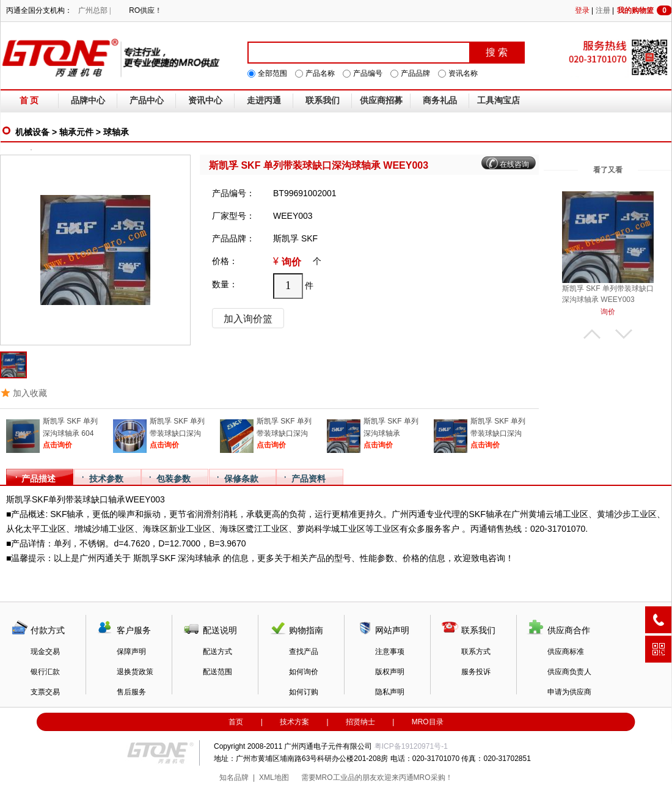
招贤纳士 (360, 722)
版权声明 (390, 672)
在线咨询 (514, 164)
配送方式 (217, 652)
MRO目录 (428, 722)
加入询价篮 (248, 319)
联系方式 (476, 652)
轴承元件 (76, 132)
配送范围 (217, 672)
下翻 (624, 334)
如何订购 (304, 692)
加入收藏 (30, 393)
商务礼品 (440, 101)
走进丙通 (264, 101)
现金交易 (45, 652)
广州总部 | (94, 10)
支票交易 (45, 692)
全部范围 (272, 73)
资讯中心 (205, 101)
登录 (582, 10)
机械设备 (32, 132)
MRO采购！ (433, 777)
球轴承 (116, 132)
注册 (603, 10)
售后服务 (131, 692)
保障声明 (131, 652)
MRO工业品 (335, 777)
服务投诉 (476, 672)
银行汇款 (45, 672)
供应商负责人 (569, 672)
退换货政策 (135, 672)
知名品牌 (234, 777)
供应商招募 (381, 101)
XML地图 (274, 777)
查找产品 (304, 652)
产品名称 (320, 73)
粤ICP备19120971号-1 (411, 746)
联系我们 (323, 101)
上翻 (592, 334)
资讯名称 (463, 73)
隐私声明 (390, 692)
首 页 (29, 101)
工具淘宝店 (499, 101)
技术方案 (294, 722)
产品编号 (368, 73)
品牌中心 (88, 101)
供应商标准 (566, 652)
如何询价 (304, 672)
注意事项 (390, 652)
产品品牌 (415, 73)
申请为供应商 (569, 692)
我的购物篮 (645, 10)
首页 (236, 722)
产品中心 (147, 101)
